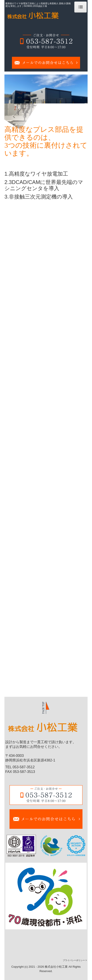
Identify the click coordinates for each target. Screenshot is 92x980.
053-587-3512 (24, 767)
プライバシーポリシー (74, 960)
